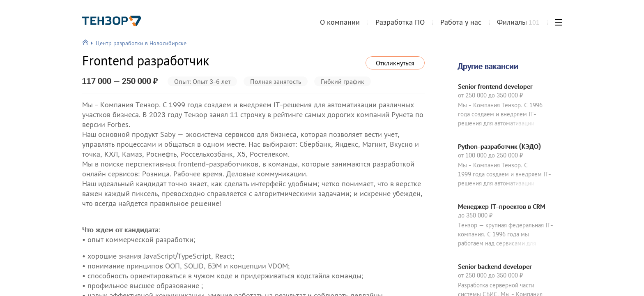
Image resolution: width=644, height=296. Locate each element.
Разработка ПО (400, 22)
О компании (340, 22)
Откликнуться (395, 63)
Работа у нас (461, 22)
